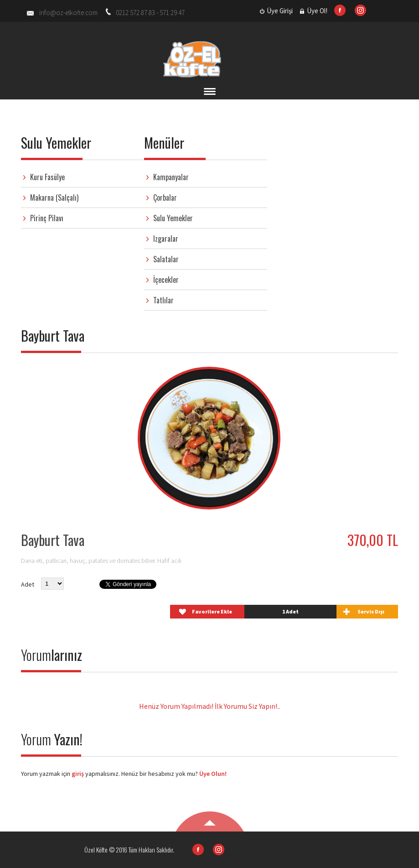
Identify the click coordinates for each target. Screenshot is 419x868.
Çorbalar (165, 198)
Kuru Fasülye (47, 177)
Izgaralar (166, 239)
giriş (77, 774)
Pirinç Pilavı (47, 218)
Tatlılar (163, 300)
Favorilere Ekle (212, 611)
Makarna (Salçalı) (54, 198)
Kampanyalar (171, 177)
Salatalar (166, 259)
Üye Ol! (317, 11)
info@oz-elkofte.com (68, 13)
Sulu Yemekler (173, 218)
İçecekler (166, 280)
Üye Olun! (213, 774)
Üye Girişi (280, 11)
